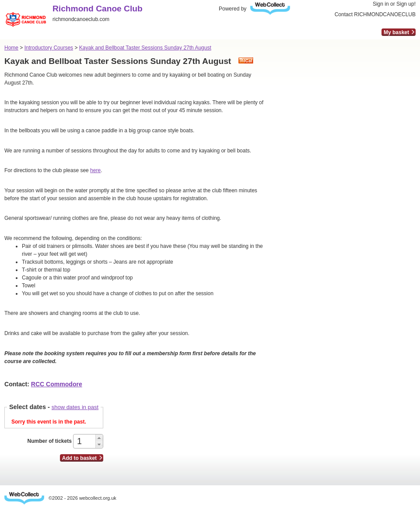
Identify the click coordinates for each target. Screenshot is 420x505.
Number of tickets (49, 441)
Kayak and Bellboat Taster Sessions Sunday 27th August (145, 48)
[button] (99, 438)
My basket (396, 32)
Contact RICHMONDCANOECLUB (375, 14)
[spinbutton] (85, 441)
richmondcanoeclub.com (81, 19)
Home (11, 48)
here (95, 170)
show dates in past (75, 407)
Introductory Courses (49, 48)
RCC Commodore (57, 384)
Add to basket (79, 458)
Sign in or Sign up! (394, 4)
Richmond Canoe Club (98, 9)
